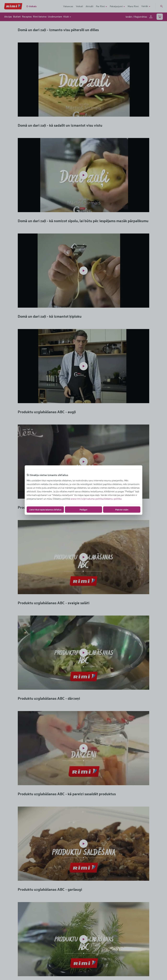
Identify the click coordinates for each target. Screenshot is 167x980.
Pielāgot (83, 509)
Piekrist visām (122, 509)
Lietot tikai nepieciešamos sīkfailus (45, 509)
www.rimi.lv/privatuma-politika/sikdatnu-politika (96, 499)
